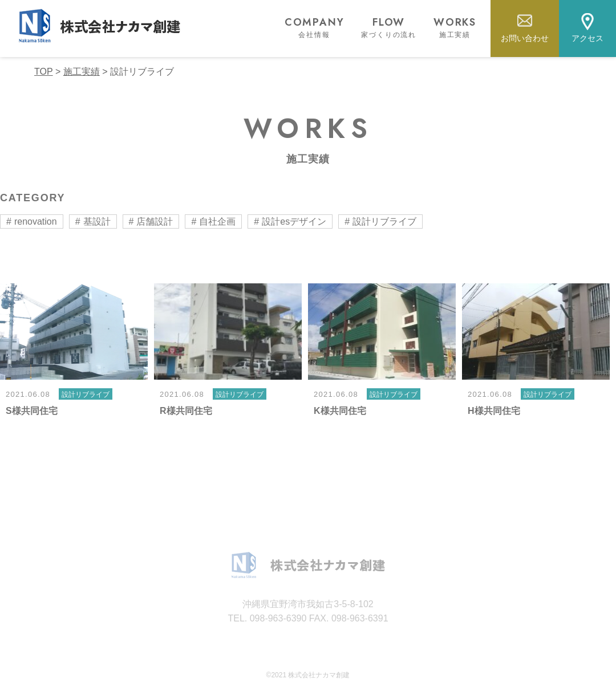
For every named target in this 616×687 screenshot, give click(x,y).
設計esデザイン (294, 221)
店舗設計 (155, 221)
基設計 (97, 221)
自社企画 (217, 221)
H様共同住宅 (494, 411)
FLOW (389, 27)
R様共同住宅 (186, 411)
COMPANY (315, 27)
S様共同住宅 (32, 411)
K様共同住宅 (340, 411)
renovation (36, 221)
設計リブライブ (384, 221)
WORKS (455, 27)
